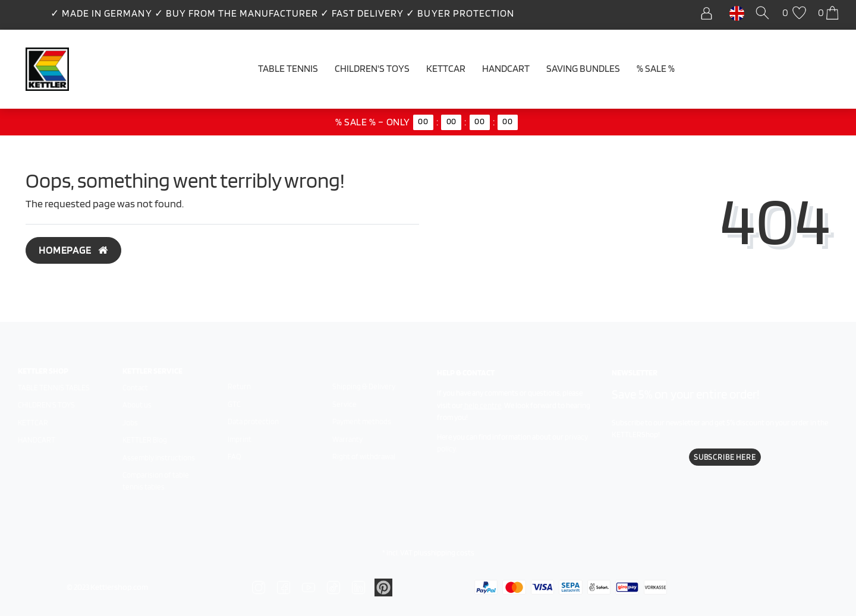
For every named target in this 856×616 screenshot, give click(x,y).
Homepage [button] (73, 250)
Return (239, 386)
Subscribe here (725, 457)
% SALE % (656, 68)
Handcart (506, 68)
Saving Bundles (583, 68)
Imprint (240, 439)
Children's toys (46, 405)
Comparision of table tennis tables (156, 481)
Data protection (253, 421)
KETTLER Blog (145, 440)
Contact (135, 388)
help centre (483, 405)
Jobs (130, 423)
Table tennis (288, 68)
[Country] (737, 12)
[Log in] (709, 13)
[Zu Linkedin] (383, 586)
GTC (234, 404)
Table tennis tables (54, 388)
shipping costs (451, 553)
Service (344, 404)
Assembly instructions (159, 458)
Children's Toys (372, 68)
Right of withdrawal (364, 457)
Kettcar (446, 68)
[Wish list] (796, 13)
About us (137, 405)
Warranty (347, 439)
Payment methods (362, 421)
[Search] (764, 13)
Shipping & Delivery (364, 386)
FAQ (234, 457)
